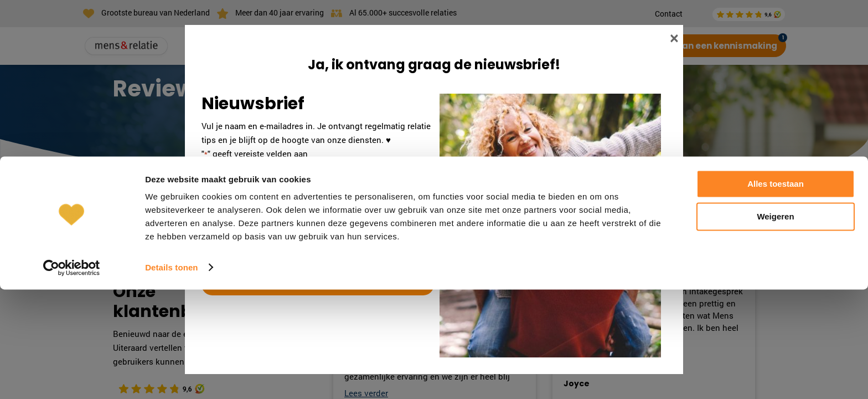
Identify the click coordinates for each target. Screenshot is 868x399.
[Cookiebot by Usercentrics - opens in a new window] (72, 377)
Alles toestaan (776, 294)
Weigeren (775, 326)
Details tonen (171, 377)
